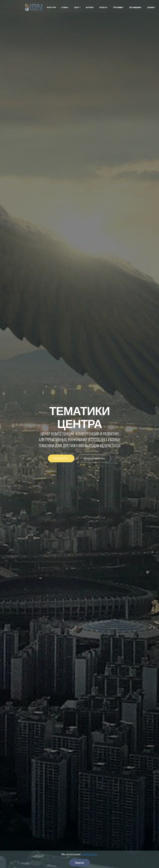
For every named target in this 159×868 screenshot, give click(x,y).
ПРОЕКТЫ (103, 7)
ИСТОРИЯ (89, 7)
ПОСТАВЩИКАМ (135, 7)
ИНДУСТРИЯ (51, 7)
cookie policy (89, 860)
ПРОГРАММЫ (118, 7)
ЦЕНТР (77, 7)
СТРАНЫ (64, 7)
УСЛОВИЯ (151, 7)
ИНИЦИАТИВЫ (94, 459)
